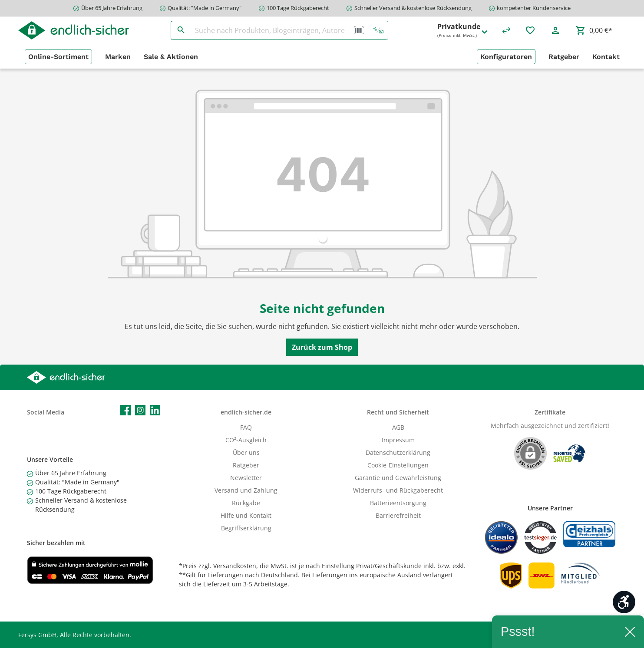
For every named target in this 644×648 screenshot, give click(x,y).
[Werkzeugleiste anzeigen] (624, 602)
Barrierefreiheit (398, 515)
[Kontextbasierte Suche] (378, 30)
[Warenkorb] (594, 30)
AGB (398, 427)
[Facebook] (125, 410)
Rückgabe (246, 503)
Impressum (398, 440)
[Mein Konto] (555, 30)
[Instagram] (140, 410)
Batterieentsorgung (398, 503)
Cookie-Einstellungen (398, 465)
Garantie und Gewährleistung (398, 478)
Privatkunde (463, 31)
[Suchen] (181, 30)
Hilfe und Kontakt (246, 515)
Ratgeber (246, 465)
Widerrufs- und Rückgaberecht (398, 490)
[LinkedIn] (155, 410)
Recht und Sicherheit (398, 412)
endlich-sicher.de (246, 412)
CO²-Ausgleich (246, 440)
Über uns (246, 452)
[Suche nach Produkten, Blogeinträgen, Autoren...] (270, 30)
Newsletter (246, 478)
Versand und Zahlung (246, 490)
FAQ (246, 427)
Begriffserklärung (246, 528)
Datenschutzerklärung (398, 452)
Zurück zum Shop (322, 347)
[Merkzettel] (530, 30)
